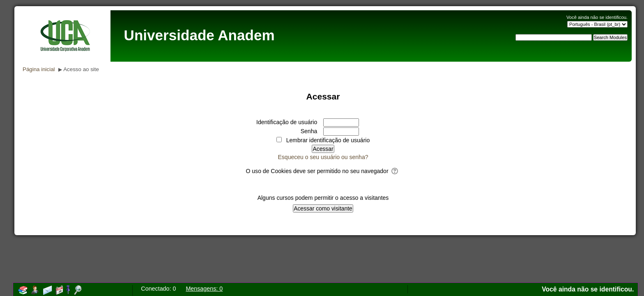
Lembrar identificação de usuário (328, 140)
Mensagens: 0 (204, 289)
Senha (309, 131)
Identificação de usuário (287, 122)
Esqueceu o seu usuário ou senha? (323, 157)
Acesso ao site (81, 69)
